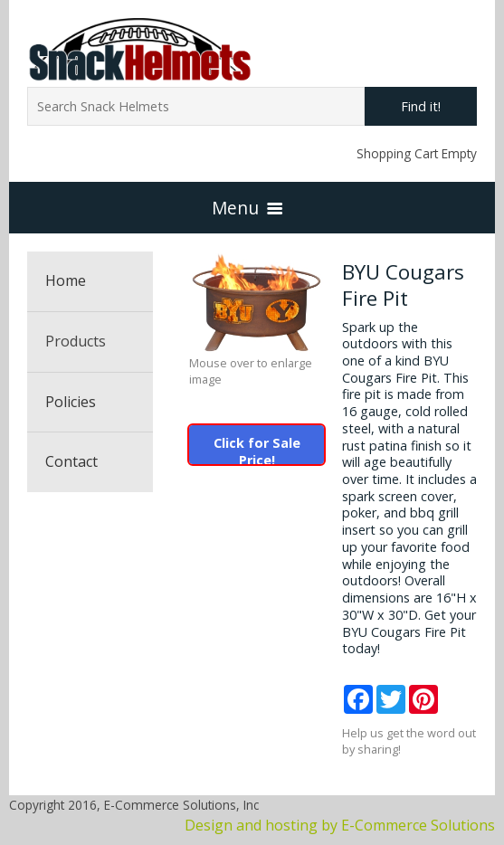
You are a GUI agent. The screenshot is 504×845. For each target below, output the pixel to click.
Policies (71, 402)
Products (76, 341)
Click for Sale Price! (257, 449)
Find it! (421, 106)
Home (66, 280)
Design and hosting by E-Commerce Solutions (340, 825)
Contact (71, 461)
